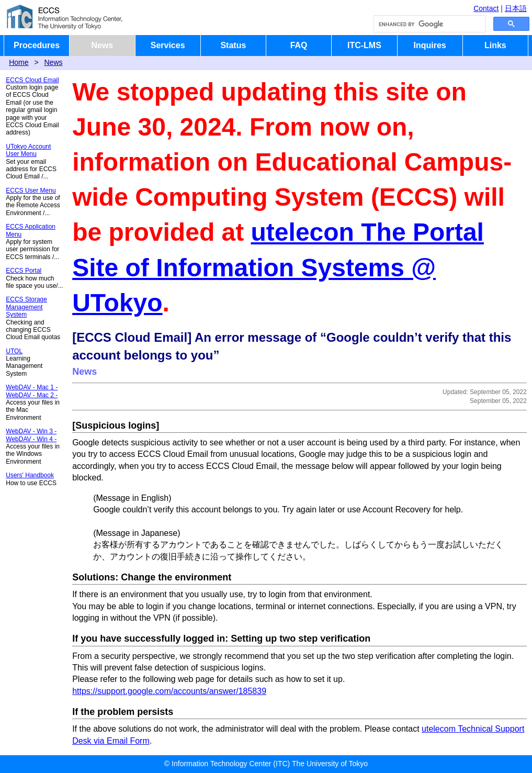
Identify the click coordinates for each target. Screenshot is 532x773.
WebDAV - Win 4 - (31, 439)
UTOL (14, 351)
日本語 (516, 8)
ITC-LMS (364, 45)
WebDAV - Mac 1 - (32, 387)
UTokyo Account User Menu (28, 150)
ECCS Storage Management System (26, 307)
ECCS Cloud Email (32, 80)
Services (168, 45)
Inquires (430, 45)
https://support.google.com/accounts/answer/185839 (169, 691)
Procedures (37, 45)
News (102, 45)
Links (495, 45)
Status (233, 45)
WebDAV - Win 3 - (31, 431)
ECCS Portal (24, 271)
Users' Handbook (30, 475)
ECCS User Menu (31, 191)
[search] (429, 24)
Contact (486, 8)
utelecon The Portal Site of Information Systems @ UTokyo (278, 267)
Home (19, 62)
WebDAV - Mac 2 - (32, 395)
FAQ (299, 45)
